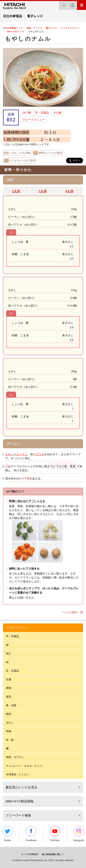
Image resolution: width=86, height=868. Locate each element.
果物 (9, 688)
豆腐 (9, 679)
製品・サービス (34, 28)
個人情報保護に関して (53, 854)
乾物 (9, 731)
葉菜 (9, 697)
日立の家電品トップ (13, 28)
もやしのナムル (28, 39)
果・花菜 (11, 705)
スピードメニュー (34, 119)
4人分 (69, 191)
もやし (9, 454)
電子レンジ (51, 28)
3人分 (43, 191)
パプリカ (39, 454)
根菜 (9, 714)
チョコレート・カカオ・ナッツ (24, 766)
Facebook (31, 834)
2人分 (16, 191)
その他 (57, 113)
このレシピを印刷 (20, 153)
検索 (62, 4)
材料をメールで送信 (50, 153)
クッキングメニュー (71, 28)
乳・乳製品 (12, 636)
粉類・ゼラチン (15, 757)
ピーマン (22, 454)
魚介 (9, 653)
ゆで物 (27, 113)
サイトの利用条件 (30, 854)
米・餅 (10, 740)
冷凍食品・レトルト (18, 774)
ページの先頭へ (71, 612)
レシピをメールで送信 (22, 161)
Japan (71, 4)
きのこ (10, 723)
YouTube (55, 834)
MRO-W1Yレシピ (16, 32)
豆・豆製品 (42, 113)
